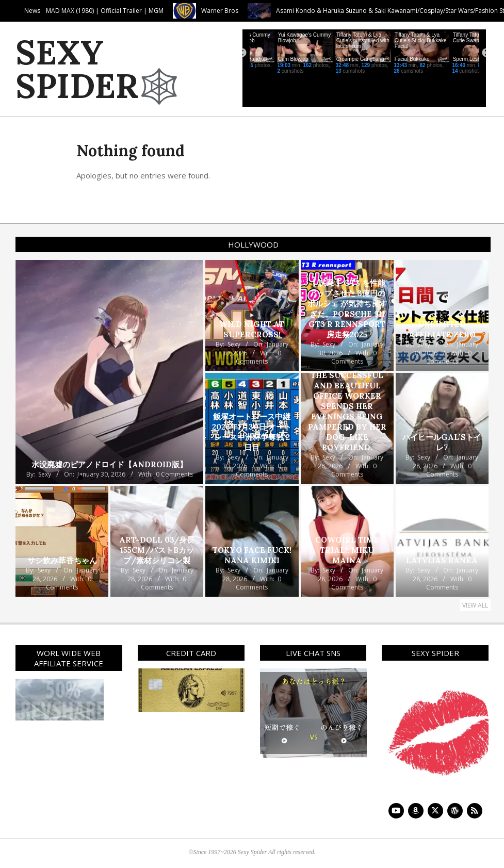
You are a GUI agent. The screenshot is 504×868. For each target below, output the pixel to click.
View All (475, 605)
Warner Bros (289, 11)
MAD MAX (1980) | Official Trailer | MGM (174, 11)
